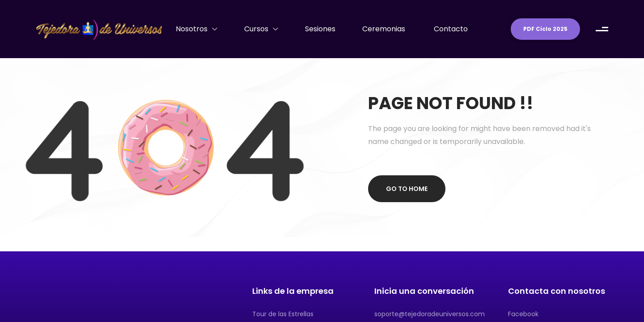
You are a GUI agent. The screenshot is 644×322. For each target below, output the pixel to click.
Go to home (407, 189)
